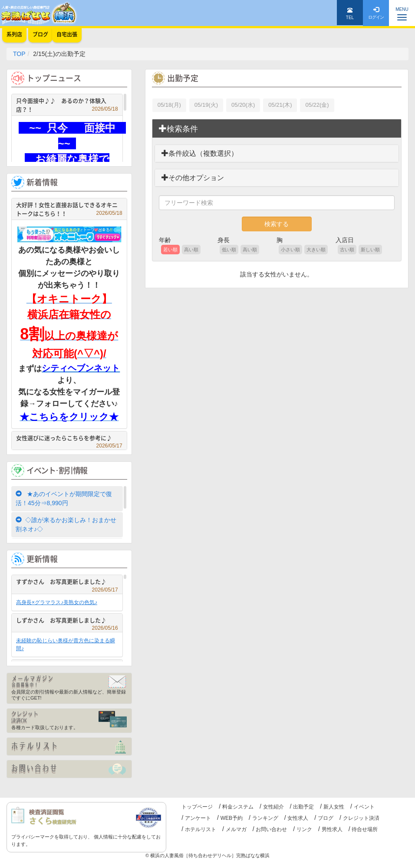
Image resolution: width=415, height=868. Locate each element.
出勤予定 (303, 807)
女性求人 (298, 818)
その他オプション (193, 178)
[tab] (277, 129)
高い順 (191, 250)
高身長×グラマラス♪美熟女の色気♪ (57, 602)
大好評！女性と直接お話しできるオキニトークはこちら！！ (69, 209)
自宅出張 (67, 34)
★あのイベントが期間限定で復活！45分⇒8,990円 (64, 498)
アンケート (198, 818)
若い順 (170, 250)
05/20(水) (243, 105)
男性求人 (332, 829)
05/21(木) (280, 105)
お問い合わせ (271, 829)
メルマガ (236, 829)
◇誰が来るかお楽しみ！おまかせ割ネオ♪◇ (66, 524)
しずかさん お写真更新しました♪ (67, 621)
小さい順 (290, 250)
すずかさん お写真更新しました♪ (67, 583)
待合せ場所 (365, 829)
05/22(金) (317, 105)
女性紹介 (273, 807)
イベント (364, 807)
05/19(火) (206, 105)
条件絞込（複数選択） (200, 153)
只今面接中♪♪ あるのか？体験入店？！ (67, 105)
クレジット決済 (361, 818)
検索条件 (178, 129)
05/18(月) (169, 105)
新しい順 (370, 250)
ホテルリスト (201, 829)
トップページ (197, 807)
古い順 (347, 250)
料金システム (238, 807)
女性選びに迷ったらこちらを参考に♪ (69, 439)
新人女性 (334, 807)
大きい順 (316, 250)
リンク (304, 829)
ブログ (326, 818)
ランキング (265, 818)
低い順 (229, 250)
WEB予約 (232, 818)
